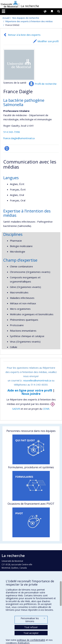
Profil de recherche (46, 84)
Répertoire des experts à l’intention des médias (29, 21)
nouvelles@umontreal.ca (37, 380)
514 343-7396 (12, 132)
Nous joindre (31, 394)
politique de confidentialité (31, 640)
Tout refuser (31, 627)
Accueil (6, 18)
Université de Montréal (9, 4)
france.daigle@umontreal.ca (19, 138)
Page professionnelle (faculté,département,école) (7, 148)
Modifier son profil (48, 41)
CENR (46, 409)
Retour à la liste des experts (24, 35)
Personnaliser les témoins (33, 620)
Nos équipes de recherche (26, 18)
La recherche (30, 6)
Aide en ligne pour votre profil (30, 390)
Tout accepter (31, 633)
